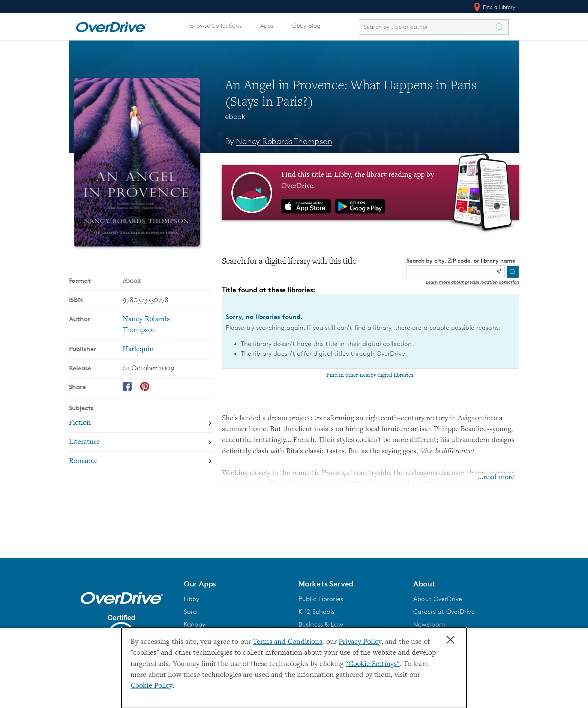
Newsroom (429, 624)
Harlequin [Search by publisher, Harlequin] (138, 349)
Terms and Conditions (287, 642)
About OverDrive (438, 599)
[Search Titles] (502, 27)
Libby (192, 599)
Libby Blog (306, 26)
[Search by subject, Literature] (141, 443)
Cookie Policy (151, 686)
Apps (267, 26)
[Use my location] (498, 272)
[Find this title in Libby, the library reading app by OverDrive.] (371, 192)
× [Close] (450, 640)
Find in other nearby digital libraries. (370, 375)
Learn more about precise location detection (472, 282)
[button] (237, 584)
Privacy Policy (360, 642)
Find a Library (494, 7)
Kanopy (195, 624)
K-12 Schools (316, 612)
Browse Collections (216, 26)
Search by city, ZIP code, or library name (461, 261)
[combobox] (427, 27)
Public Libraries (321, 599)
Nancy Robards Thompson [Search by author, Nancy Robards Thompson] (284, 141)
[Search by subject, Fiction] (141, 423)
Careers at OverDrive (444, 612)
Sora (190, 612)
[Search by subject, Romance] (141, 461)
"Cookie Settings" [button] (373, 664)
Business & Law (321, 624)
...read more (496, 477)
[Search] (513, 272)
